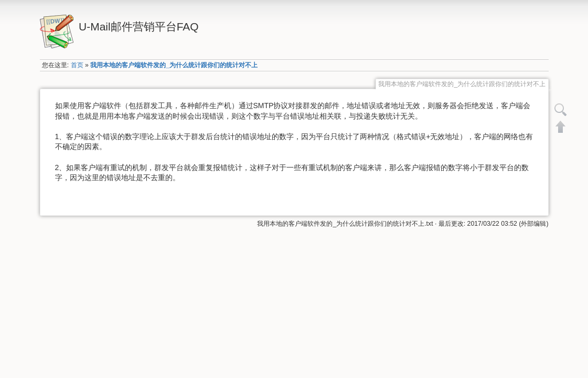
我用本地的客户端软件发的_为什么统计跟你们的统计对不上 (174, 65)
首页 (77, 65)
